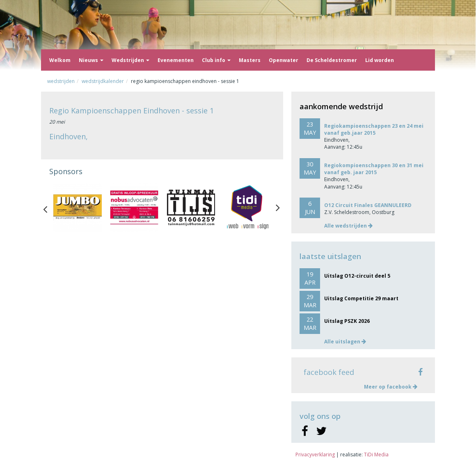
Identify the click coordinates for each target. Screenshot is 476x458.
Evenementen (176, 60)
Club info (216, 60)
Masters (250, 60)
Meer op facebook (391, 387)
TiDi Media (376, 455)
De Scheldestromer (332, 60)
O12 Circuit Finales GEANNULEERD (368, 205)
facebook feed (329, 372)
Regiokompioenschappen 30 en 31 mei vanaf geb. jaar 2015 (374, 169)
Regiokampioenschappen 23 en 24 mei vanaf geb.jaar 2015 (374, 129)
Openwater (284, 60)
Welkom (60, 60)
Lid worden (380, 60)
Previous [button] (49, 207)
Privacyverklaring (315, 455)
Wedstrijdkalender (103, 81)
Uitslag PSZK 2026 (347, 321)
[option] (78, 207)
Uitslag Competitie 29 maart (361, 298)
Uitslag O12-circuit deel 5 (357, 276)
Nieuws (91, 60)
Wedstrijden (130, 60)
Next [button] (278, 207)
